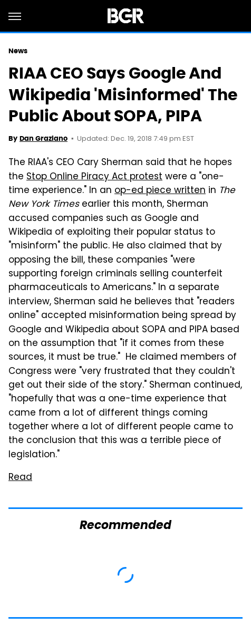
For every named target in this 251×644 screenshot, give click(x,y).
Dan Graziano (44, 138)
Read (20, 478)
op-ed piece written (160, 191)
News (18, 51)
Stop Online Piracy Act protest (94, 177)
